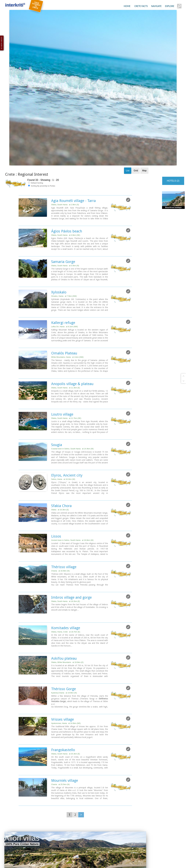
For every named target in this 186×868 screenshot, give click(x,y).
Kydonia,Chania (64, 632)
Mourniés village (65, 720)
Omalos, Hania (64, 238)
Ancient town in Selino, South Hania (72, 481)
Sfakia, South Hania (65, 147)
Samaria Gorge (63, 204)
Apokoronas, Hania (66, 663)
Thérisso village (64, 507)
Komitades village (66, 568)
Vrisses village (63, 659)
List (128, 113)
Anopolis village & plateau (72, 325)
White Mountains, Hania (67, 298)
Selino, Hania (63, 420)
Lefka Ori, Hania (65, 268)
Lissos (56, 477)
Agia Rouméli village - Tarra (73, 143)
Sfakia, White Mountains (67, 602)
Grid (136, 113)
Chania (60, 511)
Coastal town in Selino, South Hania (72, 390)
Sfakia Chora (61, 446)
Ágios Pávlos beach (67, 173)
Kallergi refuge (63, 264)
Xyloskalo (59, 234)
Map (144, 113)
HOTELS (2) (173, 123)
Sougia (57, 386)
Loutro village (62, 355)
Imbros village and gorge (71, 537)
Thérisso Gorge (64, 628)
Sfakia (60, 450)
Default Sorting (36, 125)
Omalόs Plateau (64, 295)
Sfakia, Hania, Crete (66, 572)
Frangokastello (63, 689)
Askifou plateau (64, 598)
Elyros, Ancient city (67, 416)
